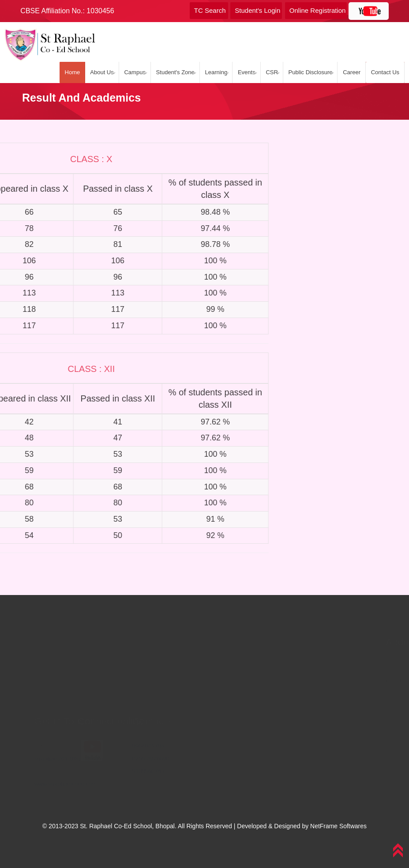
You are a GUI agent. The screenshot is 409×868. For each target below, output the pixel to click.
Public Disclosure (311, 72)
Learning (218, 72)
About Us (106, 72)
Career (351, 72)
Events (248, 72)
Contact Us (384, 72)
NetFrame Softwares (338, 826)
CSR (273, 72)
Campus (139, 72)
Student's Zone (178, 72)
